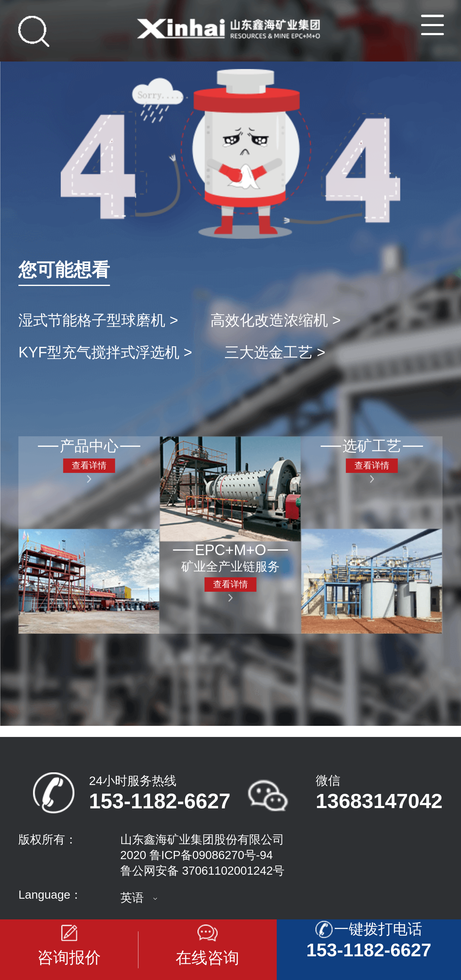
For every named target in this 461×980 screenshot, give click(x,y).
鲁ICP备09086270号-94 (211, 855)
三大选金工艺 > (275, 352)
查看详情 (89, 465)
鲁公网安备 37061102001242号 (203, 871)
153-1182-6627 (160, 801)
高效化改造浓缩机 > (276, 320)
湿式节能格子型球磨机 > (98, 320)
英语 (132, 898)
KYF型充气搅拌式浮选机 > (105, 352)
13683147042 (379, 801)
